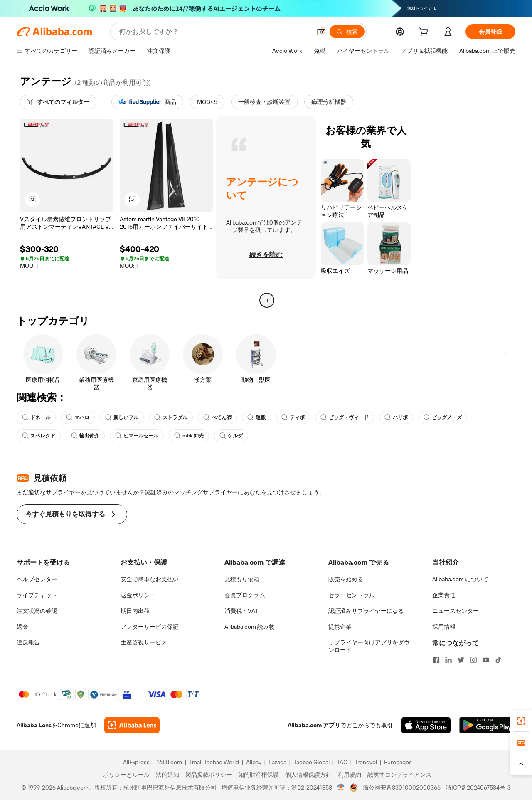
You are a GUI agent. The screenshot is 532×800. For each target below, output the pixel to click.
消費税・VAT (241, 611)
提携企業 (340, 627)
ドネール (36, 417)
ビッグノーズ (443, 417)
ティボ (293, 417)
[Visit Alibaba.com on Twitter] (461, 660)
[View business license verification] (341, 788)
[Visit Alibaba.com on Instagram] (473, 660)
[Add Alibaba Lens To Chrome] (132, 725)
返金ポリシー (138, 595)
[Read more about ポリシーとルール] (125, 775)
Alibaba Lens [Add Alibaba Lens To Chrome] (34, 725)
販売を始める (346, 579)
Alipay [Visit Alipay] (254, 762)
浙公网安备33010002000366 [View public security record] (402, 788)
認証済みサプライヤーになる (366, 611)
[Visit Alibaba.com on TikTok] (498, 660)
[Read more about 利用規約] (348, 775)
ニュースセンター (456, 611)
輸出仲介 (85, 436)
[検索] (347, 32)
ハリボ (396, 417)
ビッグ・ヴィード (345, 417)
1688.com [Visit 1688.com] (169, 762)
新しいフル (122, 417)
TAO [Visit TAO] (342, 762)
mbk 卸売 (189, 436)
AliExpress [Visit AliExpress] (136, 762)
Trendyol (366, 762)
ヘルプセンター (37, 579)
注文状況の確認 (37, 611)
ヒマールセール (137, 436)
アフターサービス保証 (150, 627)
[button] (321, 32)
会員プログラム (245, 595)
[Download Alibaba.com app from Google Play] (487, 725)
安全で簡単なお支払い (150, 579)
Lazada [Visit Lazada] (277, 762)
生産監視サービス (144, 642)
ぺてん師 (217, 417)
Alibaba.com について (460, 579)
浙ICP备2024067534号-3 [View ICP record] (478, 788)
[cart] (425, 33)
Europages (398, 762)
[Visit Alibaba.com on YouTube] (486, 660)
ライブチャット (37, 595)
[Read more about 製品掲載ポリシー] (207, 775)
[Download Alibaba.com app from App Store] (426, 725)
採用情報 (444, 627)
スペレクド (39, 436)
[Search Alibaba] (214, 32)
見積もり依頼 (242, 579)
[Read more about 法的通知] (166, 775)
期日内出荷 (135, 611)
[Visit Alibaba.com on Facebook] (436, 660)
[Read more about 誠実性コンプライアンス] (398, 775)
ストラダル (171, 417)
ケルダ (231, 436)
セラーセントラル (352, 595)
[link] (521, 721)
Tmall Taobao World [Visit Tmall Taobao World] (214, 762)
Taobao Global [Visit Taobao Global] (312, 762)
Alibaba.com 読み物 (250, 627)
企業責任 (444, 595)
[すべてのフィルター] (58, 102)
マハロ (78, 417)
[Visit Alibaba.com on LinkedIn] (448, 660)
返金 (22, 627)
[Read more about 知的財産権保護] (257, 775)
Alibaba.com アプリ (314, 725)
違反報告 (28, 642)
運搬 (256, 417)
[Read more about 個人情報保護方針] (307, 775)
